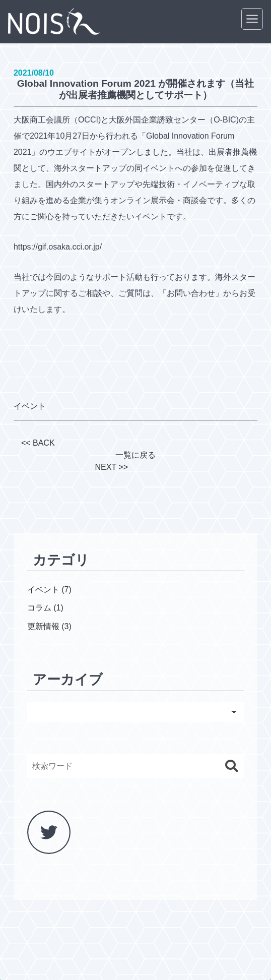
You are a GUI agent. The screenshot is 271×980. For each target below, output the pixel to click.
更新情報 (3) (49, 626)
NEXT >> (111, 467)
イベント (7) (49, 590)
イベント (30, 406)
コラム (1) (45, 608)
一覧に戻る (135, 455)
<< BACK (38, 443)
